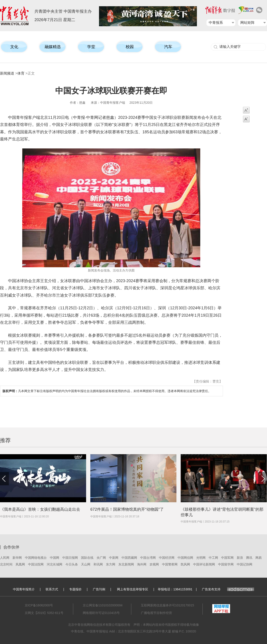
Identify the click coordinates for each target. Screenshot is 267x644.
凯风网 (185, 564)
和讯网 (98, 564)
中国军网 (227, 558)
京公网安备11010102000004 (103, 605)
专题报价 (75, 589)
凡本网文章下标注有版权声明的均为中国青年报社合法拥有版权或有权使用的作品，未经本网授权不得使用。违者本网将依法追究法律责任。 (107, 391)
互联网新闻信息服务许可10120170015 (168, 605)
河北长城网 (55, 564)
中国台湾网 (148, 558)
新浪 (240, 558)
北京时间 (6, 564)
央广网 (101, 558)
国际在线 (87, 558)
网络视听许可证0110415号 (101, 613)
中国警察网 (170, 564)
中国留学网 (226, 564)
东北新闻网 (126, 564)
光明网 (201, 558)
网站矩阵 (247, 23)
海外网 (142, 564)
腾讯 (249, 558)
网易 (259, 558)
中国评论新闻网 (204, 564)
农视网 (154, 564)
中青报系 (216, 23)
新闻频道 (7, 73)
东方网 (111, 564)
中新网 (114, 558)
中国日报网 (70, 558)
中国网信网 (185, 558)
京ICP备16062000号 (39, 605)
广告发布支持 (228, 589)
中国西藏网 (129, 558)
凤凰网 (20, 564)
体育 (21, 73)
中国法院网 (36, 564)
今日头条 (72, 564)
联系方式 (52, 589)
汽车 (168, 47)
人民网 (5, 558)
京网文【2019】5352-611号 (44, 613)
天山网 (86, 564)
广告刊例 (99, 589)
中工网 (213, 558)
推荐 (5, 440)
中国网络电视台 (36, 558)
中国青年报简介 (24, 589)
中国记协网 (245, 564)
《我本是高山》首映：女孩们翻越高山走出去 (40, 509)
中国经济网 (167, 558)
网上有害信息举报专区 (133, 589)
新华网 (17, 558)
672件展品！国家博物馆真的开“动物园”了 (127, 509)
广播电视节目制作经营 (156, 613)
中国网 (55, 558)
